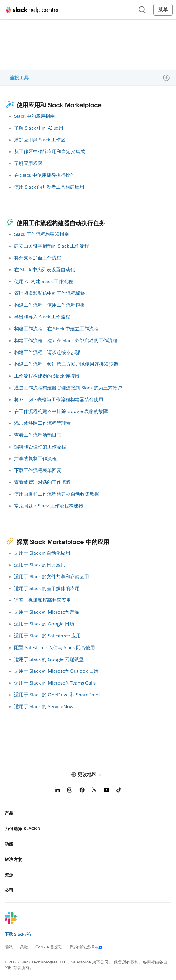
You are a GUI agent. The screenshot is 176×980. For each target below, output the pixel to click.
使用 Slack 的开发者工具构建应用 (49, 187)
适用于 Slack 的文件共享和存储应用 (52, 577)
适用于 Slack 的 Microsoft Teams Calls (55, 683)
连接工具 (19, 78)
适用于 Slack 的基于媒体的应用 (47, 588)
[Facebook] (82, 791)
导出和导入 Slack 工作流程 (42, 317)
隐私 (9, 947)
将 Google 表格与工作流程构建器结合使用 (59, 400)
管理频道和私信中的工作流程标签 (50, 293)
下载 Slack (18, 934)
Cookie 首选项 (49, 947)
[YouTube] (107, 791)
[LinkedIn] (57, 791)
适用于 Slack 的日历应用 (40, 565)
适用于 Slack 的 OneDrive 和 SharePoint (57, 695)
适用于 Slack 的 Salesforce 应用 (47, 636)
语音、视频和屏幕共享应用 (42, 600)
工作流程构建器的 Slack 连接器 (47, 376)
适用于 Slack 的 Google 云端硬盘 (49, 659)
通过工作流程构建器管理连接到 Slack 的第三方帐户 (68, 388)
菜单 (163, 10)
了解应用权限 (28, 163)
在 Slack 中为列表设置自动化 (45, 270)
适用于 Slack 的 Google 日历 (44, 624)
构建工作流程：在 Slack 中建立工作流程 (56, 329)
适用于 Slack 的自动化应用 (42, 553)
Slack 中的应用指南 (34, 116)
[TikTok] (119, 791)
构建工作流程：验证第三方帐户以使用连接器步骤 (66, 364)
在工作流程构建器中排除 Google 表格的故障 (61, 411)
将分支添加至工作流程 (38, 258)
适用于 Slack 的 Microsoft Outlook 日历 (56, 671)
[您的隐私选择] (89, 947)
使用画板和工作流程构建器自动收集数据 (57, 494)
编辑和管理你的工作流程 (40, 447)
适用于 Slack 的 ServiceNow (44, 707)
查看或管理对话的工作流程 (42, 482)
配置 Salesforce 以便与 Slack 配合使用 (55, 647)
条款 (24, 947)
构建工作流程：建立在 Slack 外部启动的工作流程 (66, 340)
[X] (94, 791)
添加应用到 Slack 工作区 (40, 140)
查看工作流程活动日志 (38, 435)
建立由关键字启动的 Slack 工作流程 (52, 246)
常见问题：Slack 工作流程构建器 (49, 506)
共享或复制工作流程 (35, 459)
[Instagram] (70, 791)
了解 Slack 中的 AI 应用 (39, 128)
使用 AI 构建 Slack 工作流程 (43, 281)
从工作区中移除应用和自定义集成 (50, 152)
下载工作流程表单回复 (38, 470)
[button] (88, 775)
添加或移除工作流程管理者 (42, 423)
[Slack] (83, 922)
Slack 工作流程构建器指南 (42, 234)
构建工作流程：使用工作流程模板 (50, 305)
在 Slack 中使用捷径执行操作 (45, 175)
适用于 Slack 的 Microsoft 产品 (47, 612)
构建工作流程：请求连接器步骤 (47, 352)
